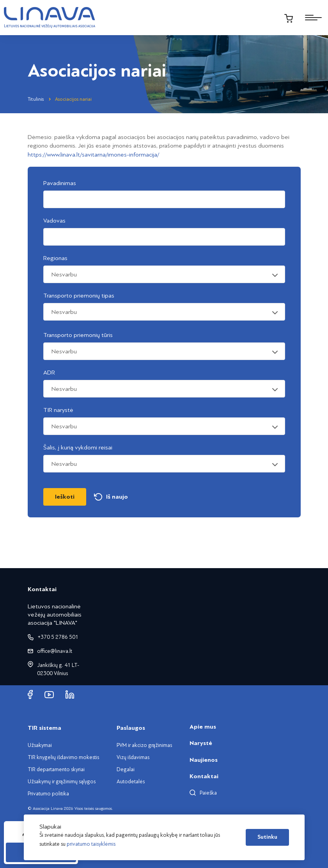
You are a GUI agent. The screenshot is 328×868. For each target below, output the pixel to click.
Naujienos (204, 760)
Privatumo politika (48, 794)
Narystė (201, 743)
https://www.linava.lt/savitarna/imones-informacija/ (93, 155)
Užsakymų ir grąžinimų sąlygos (62, 782)
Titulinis (36, 99)
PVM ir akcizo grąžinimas (144, 745)
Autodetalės (131, 782)
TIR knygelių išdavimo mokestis (63, 757)
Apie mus (203, 727)
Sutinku (267, 837)
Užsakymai (40, 745)
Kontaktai (204, 776)
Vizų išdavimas (133, 757)
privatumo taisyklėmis (91, 844)
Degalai (126, 769)
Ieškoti (65, 497)
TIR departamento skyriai (56, 769)
